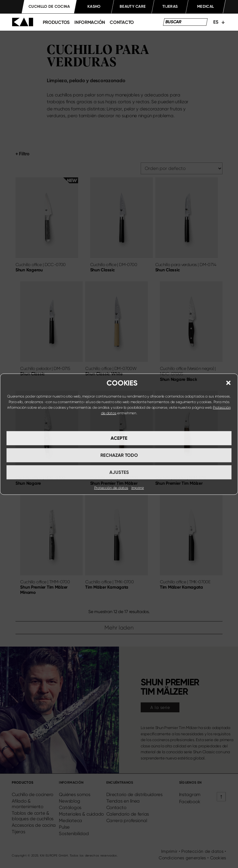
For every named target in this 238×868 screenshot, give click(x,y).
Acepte (119, 438)
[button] (228, 383)
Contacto (122, 22)
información (90, 22)
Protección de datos (111, 487)
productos (56, 22)
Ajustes (119, 472)
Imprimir (138, 487)
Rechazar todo (119, 455)
